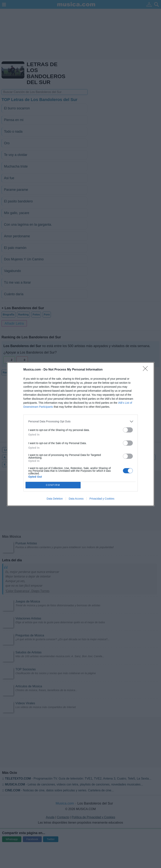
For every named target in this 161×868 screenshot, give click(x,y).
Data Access (76, 499)
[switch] (128, 430)
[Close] (147, 370)
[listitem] (81, 422)
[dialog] (81, 434)
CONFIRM (53, 485)
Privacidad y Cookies (102, 499)
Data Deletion (55, 499)
